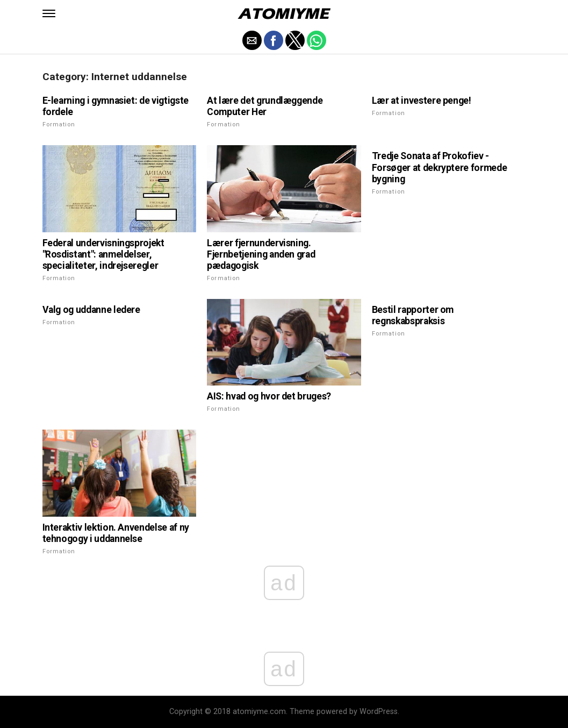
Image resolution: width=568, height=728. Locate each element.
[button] (49, 13)
